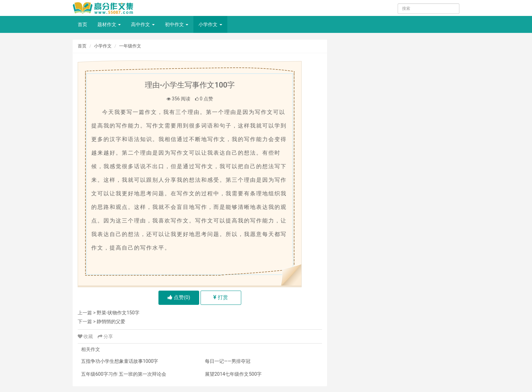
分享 (105, 336)
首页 (82, 24)
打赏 (221, 297)
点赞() (179, 297)
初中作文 (177, 24)
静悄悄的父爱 (111, 321)
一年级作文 (130, 46)
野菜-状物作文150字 (118, 313)
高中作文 (143, 24)
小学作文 (210, 24)
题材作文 (109, 24)
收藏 (86, 336)
